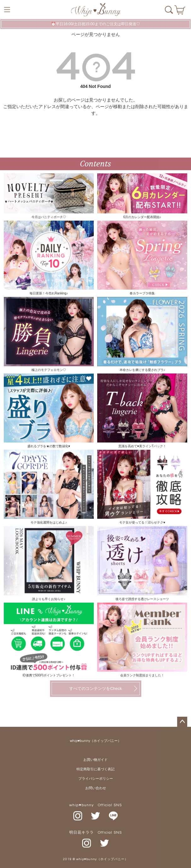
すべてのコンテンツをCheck (95, 689)
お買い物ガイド (95, 760)
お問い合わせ (96, 788)
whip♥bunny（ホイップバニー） (96, 741)
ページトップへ (182, 722)
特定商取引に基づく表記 (95, 769)
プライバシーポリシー (96, 779)
